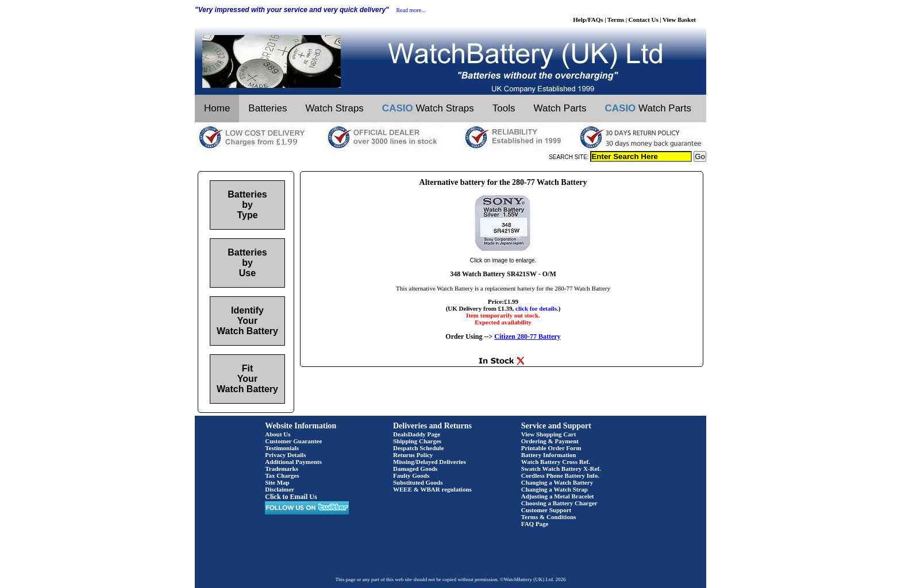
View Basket (679, 20)
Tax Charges (282, 475)
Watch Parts (560, 108)
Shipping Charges (417, 441)
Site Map (277, 482)
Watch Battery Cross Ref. (556, 462)
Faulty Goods (411, 475)
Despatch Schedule (418, 448)
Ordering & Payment (550, 441)
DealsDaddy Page (417, 434)
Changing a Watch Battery (557, 482)
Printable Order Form (551, 448)
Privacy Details (285, 455)
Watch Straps (334, 108)
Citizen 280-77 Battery (527, 336)
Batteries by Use (247, 263)
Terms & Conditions (549, 517)
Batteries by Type (247, 205)
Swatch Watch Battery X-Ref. (561, 469)
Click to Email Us (291, 497)
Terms (616, 20)
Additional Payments (293, 462)
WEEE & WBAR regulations (432, 489)
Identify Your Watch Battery (247, 321)
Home (217, 108)
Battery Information (549, 455)
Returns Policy (413, 455)
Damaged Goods (415, 469)
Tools (504, 108)
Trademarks (282, 469)
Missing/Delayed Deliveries (430, 462)
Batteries (267, 108)
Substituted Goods (418, 482)
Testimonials (282, 448)
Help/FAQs (588, 20)
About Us (278, 434)
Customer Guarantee (293, 441)
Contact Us (644, 20)
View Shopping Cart (549, 434)
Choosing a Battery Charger (559, 503)
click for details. (537, 308)
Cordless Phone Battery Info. (560, 475)
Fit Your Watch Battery (247, 379)
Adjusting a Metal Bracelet (558, 496)
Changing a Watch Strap (555, 489)
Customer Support (546, 510)
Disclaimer (280, 489)
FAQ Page (535, 524)
